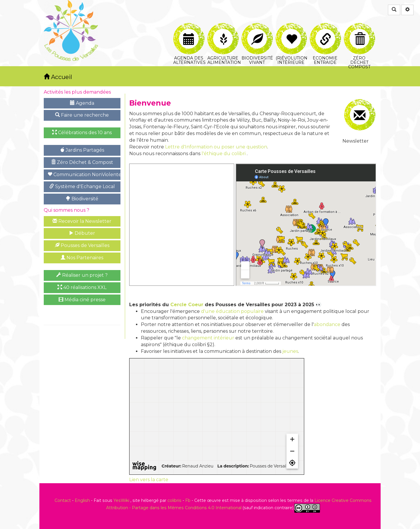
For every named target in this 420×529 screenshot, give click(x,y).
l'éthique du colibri (224, 154)
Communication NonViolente (84, 175)
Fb (188, 500)
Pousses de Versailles (82, 245)
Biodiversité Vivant (257, 30)
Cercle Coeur (187, 305)
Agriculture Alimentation (224, 30)
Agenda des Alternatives (189, 30)
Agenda (82, 103)
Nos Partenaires (82, 258)
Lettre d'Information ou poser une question (216, 147)
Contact (63, 500)
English (82, 500)
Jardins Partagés (82, 150)
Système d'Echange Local (82, 186)
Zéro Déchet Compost (359, 30)
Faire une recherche (82, 115)
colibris (174, 500)
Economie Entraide (325, 30)
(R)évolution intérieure (292, 30)
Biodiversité (82, 199)
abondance (327, 324)
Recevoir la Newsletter (82, 221)
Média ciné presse (82, 300)
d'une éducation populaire (232, 311)
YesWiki (121, 500)
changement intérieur (208, 338)
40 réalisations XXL (82, 287)
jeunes (290, 351)
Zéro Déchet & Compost (82, 162)
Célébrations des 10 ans (82, 133)
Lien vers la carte (149, 480)
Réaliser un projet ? (82, 275)
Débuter (82, 233)
